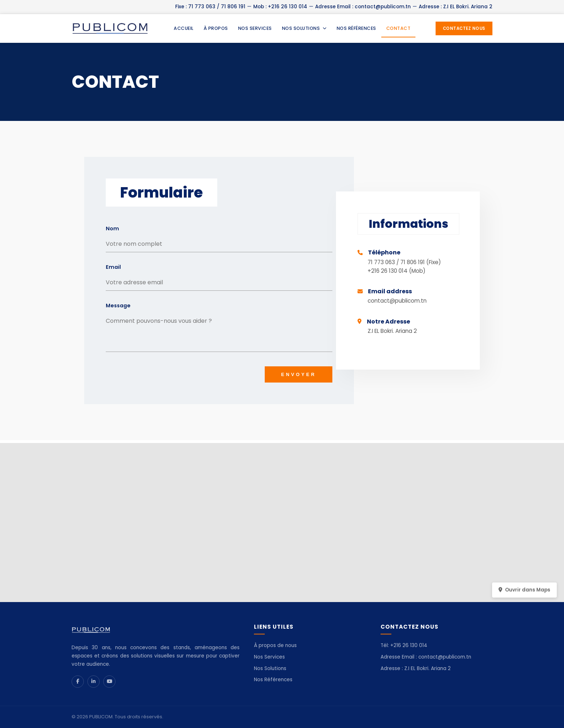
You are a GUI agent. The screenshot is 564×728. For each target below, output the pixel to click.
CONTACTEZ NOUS (464, 28)
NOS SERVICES (255, 28)
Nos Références (273, 680)
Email (113, 267)
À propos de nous (275, 645)
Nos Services (269, 657)
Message (118, 306)
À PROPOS (216, 28)
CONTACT (399, 28)
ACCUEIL (184, 28)
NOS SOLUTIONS (304, 28)
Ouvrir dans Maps (524, 593)
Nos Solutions (270, 668)
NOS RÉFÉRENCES (356, 28)
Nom (112, 229)
